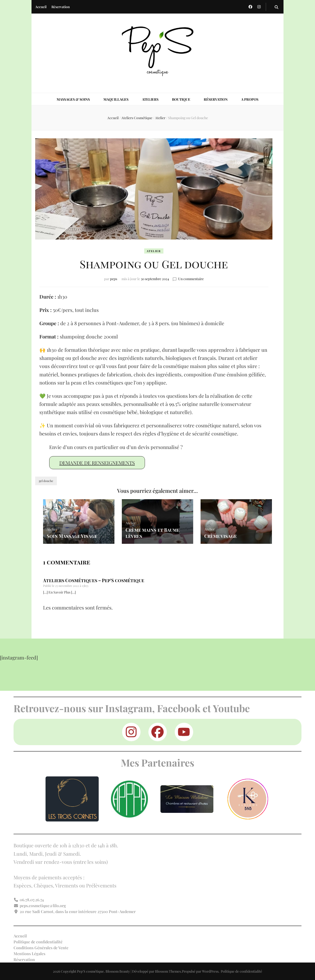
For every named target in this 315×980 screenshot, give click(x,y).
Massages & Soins (73, 99)
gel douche (46, 481)
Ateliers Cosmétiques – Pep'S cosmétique (94, 580)
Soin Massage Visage (71, 536)
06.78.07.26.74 (32, 900)
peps (114, 279)
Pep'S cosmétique (90, 971)
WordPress (210, 971)
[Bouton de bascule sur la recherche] (276, 7)
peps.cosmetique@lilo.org (43, 906)
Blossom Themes (168, 971)
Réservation (61, 7)
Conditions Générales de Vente (41, 948)
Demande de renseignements (97, 463)
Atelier (154, 251)
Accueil (41, 7)
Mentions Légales (29, 954)
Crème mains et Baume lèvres (152, 533)
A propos (250, 99)
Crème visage (220, 536)
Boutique (181, 99)
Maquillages (116, 99)
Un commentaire (191, 279)
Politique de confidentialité (38, 942)
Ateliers (150, 99)
